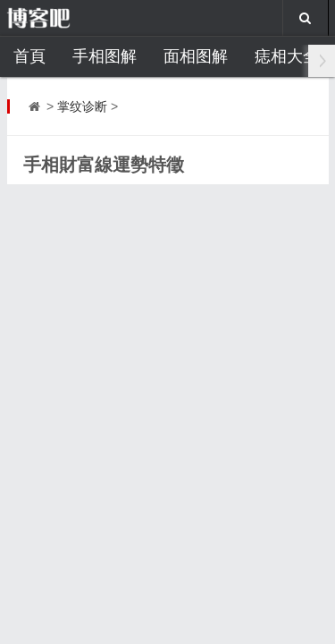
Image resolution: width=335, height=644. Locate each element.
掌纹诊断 (82, 106)
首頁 (29, 56)
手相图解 (105, 56)
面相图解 (196, 56)
